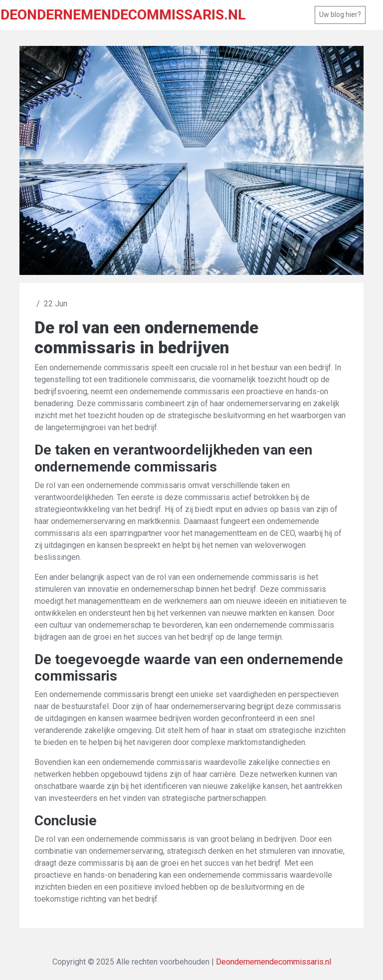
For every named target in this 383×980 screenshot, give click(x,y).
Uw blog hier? (340, 14)
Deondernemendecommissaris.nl (274, 962)
